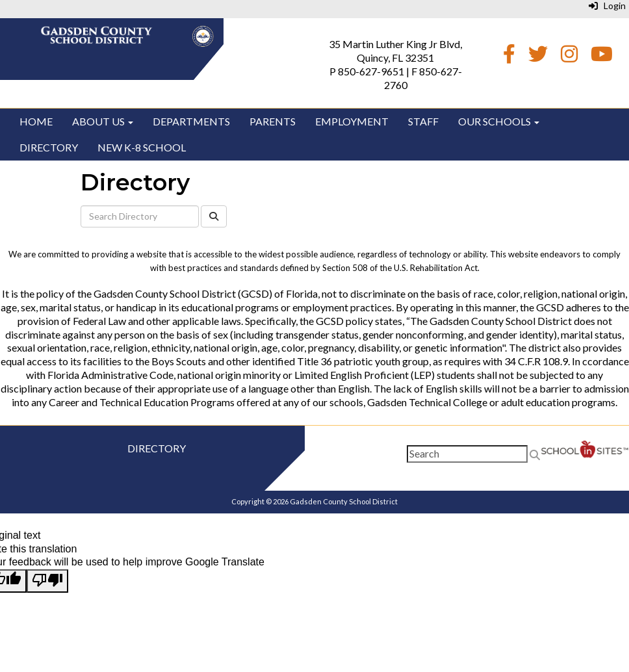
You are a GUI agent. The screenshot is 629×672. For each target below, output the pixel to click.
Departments (191, 121)
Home (36, 121)
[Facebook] (509, 57)
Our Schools (499, 121)
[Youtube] (602, 57)
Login (607, 6)
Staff (423, 121)
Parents (273, 121)
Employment (352, 121)
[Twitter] (538, 57)
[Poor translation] (47, 581)
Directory (49, 147)
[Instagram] (569, 57)
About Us (103, 121)
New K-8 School (142, 147)
